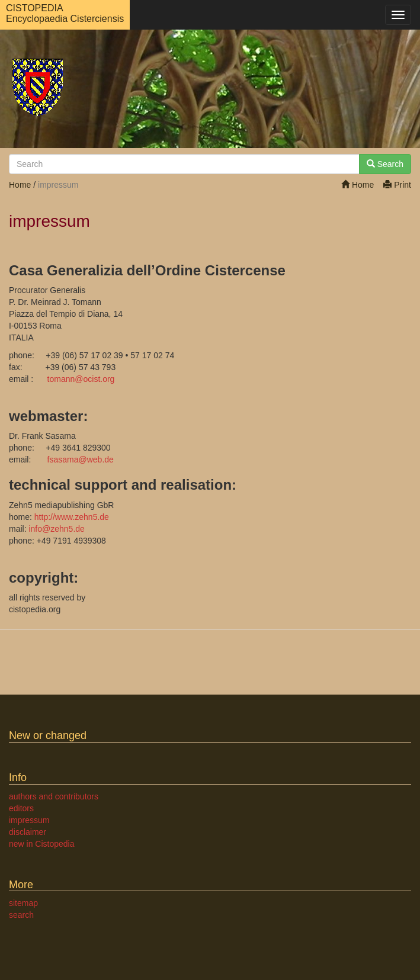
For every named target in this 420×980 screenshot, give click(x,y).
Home (358, 185)
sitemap (23, 903)
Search (385, 164)
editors (21, 808)
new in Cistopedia (42, 844)
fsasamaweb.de (81, 460)
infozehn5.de (56, 529)
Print (397, 185)
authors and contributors (54, 796)
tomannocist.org (81, 379)
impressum (29, 820)
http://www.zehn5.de (72, 517)
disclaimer (28, 832)
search (21, 915)
